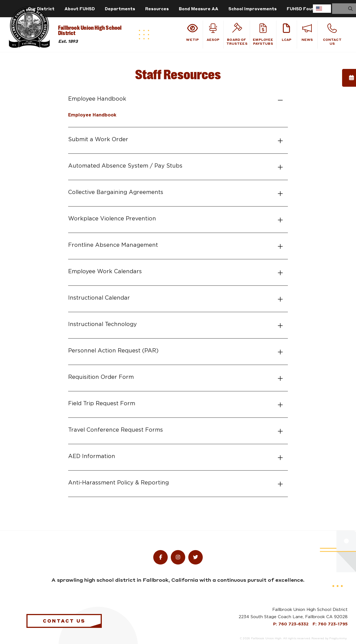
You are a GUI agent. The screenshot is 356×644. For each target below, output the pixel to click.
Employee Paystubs (263, 34)
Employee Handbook (92, 115)
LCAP (287, 33)
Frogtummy (338, 638)
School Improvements (253, 9)
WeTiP (193, 33)
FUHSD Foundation (308, 9)
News (307, 33)
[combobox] (322, 9)
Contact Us (332, 34)
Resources (157, 9)
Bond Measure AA (199, 9)
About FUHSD (80, 9)
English (319, 9)
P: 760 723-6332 (291, 624)
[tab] (178, 99)
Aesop (213, 33)
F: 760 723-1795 (330, 624)
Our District (41, 9)
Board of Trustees (237, 34)
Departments (120, 9)
